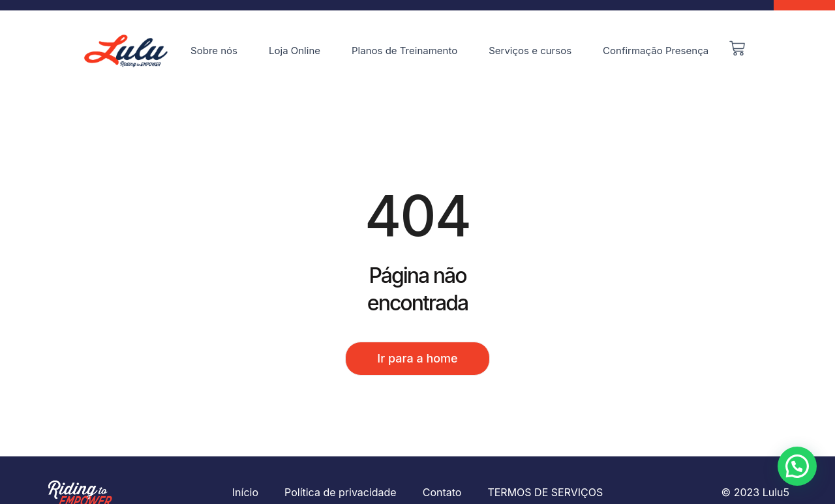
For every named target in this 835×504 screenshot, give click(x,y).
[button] (797, 466)
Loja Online (295, 51)
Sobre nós (214, 51)
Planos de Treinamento (404, 51)
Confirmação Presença (656, 51)
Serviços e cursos (530, 51)
